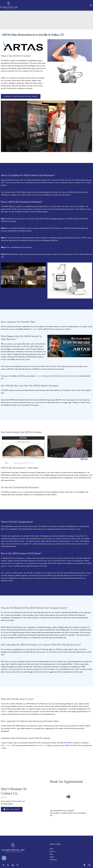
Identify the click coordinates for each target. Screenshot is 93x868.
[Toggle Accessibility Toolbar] (4, 857)
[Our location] (84, 865)
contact (56, 774)
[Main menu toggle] (91, 5)
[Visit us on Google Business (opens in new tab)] (13, 865)
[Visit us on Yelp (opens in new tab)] (17, 865)
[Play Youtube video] (46, 134)
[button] (21, 104)
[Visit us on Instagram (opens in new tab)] (8, 865)
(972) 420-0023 (70, 771)
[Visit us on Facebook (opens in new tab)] (3, 865)
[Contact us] (90, 865)
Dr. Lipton (42, 339)
